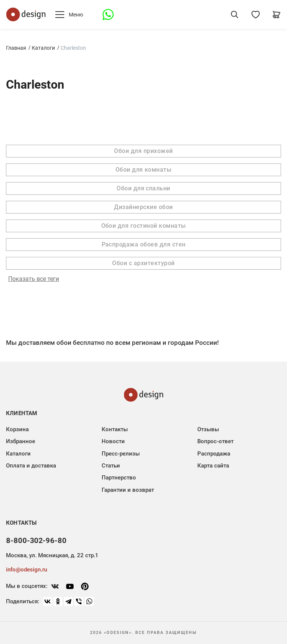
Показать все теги (34, 279)
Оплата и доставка (31, 466)
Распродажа (214, 454)
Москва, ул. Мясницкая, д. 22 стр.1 (52, 555)
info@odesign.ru (27, 570)
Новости (113, 441)
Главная (16, 48)
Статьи (111, 466)
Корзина (17, 429)
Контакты (115, 429)
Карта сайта (213, 466)
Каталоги (43, 48)
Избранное (21, 441)
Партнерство (119, 478)
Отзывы (208, 429)
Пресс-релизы (121, 454)
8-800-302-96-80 (36, 540)
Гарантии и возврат (128, 490)
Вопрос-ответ (215, 441)
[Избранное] (256, 15)
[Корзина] (277, 15)
